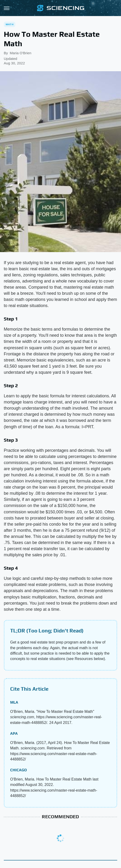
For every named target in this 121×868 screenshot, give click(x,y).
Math (10, 24)
